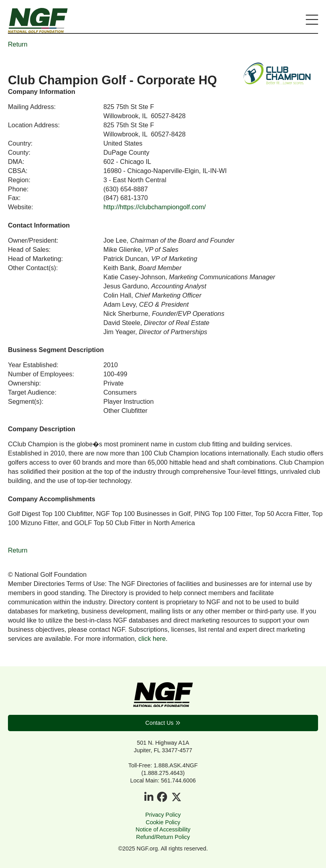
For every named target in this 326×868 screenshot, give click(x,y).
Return (18, 44)
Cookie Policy (163, 822)
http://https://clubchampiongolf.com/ (155, 207)
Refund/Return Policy (163, 837)
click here (152, 638)
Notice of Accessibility (163, 829)
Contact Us (160, 723)
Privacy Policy (163, 815)
